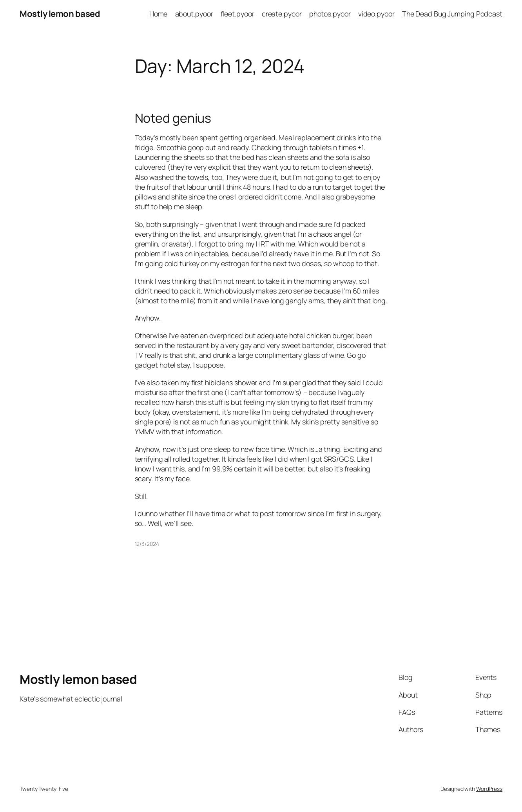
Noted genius (173, 118)
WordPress (489, 789)
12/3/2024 (147, 544)
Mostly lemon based (60, 14)
